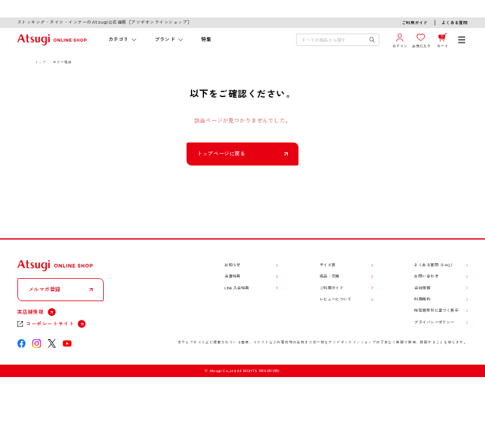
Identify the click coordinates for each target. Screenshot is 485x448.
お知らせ (233, 265)
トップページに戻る (221, 154)
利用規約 (422, 299)
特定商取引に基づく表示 (436, 310)
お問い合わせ (426, 276)
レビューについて (335, 299)
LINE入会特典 (237, 288)
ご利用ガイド (415, 23)
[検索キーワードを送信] (372, 40)
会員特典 (233, 276)
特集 (207, 39)
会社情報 (422, 288)
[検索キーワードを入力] (333, 40)
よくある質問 (455, 23)
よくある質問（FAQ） (434, 265)
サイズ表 (328, 265)
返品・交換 (330, 276)
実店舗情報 (31, 312)
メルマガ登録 (45, 289)
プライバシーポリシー (434, 322)
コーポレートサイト (50, 324)
